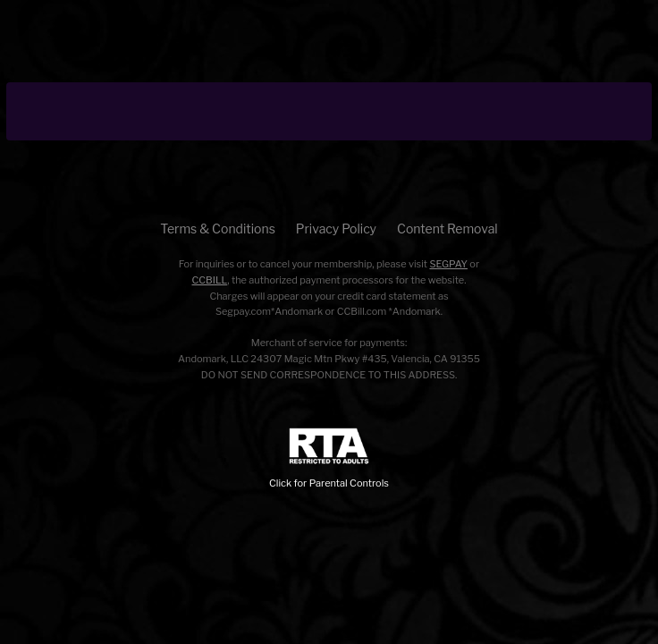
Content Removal (447, 229)
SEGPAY (448, 264)
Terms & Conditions (217, 229)
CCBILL (210, 280)
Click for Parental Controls (329, 458)
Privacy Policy (336, 229)
